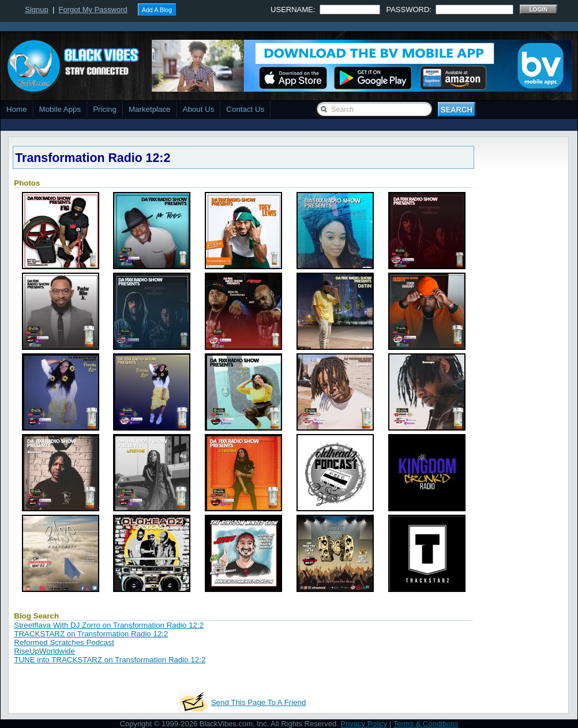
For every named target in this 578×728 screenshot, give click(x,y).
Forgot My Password (93, 10)
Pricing (105, 109)
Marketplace (150, 109)
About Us (199, 109)
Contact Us (245, 109)
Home (17, 109)
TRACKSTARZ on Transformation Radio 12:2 (91, 634)
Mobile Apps (60, 109)
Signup (36, 10)
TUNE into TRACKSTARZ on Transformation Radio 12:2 (110, 660)
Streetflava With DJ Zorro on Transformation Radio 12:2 (109, 625)
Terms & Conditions (426, 724)
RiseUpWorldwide (44, 651)
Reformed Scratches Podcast (64, 642)
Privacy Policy (364, 724)
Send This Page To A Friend (259, 702)
